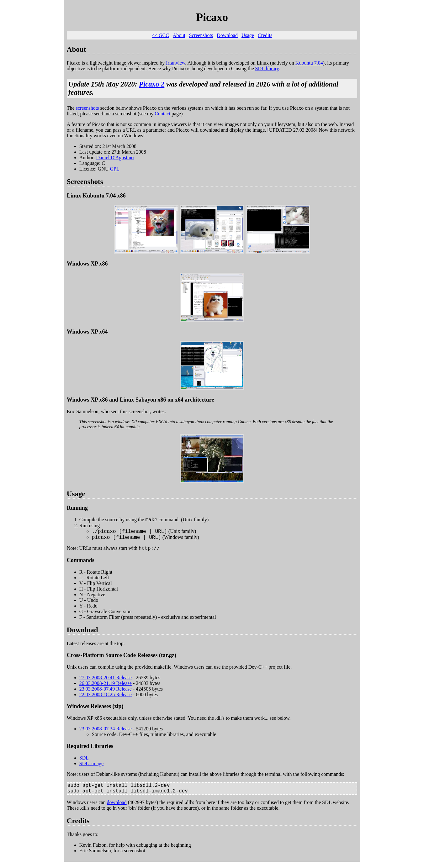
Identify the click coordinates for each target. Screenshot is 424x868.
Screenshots (201, 35)
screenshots (87, 108)
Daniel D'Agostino (115, 158)
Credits (265, 35)
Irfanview (175, 63)
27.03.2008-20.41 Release (106, 681)
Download (227, 35)
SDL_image (91, 767)
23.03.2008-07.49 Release (106, 693)
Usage (248, 35)
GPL (115, 169)
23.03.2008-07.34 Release (106, 732)
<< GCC (160, 35)
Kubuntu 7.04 (309, 63)
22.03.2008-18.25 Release (106, 698)
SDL (84, 762)
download (117, 809)
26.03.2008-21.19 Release (106, 687)
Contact (162, 114)
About (179, 35)
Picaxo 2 (152, 84)
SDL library (267, 68)
